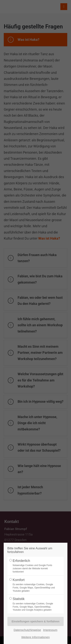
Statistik (34, 604)
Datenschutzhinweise (27, 630)
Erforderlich (34, 566)
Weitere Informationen (35, 637)
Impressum (50, 630)
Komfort (34, 585)
